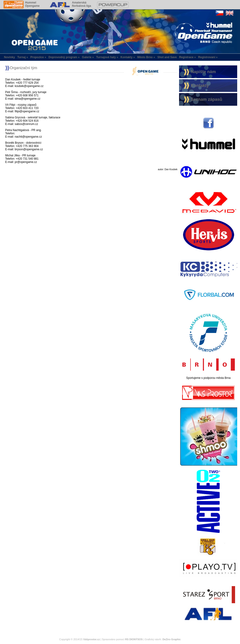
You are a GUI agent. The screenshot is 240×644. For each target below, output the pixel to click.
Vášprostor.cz (92, 639)
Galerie (87, 57)
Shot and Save (167, 57)
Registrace (186, 57)
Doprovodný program (63, 57)
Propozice (37, 57)
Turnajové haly (106, 57)
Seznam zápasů (206, 99)
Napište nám (203, 72)
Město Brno (145, 57)
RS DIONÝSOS (134, 639)
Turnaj (22, 57)
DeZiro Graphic (172, 639)
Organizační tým (23, 68)
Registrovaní (207, 57)
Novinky (9, 57)
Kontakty (126, 57)
